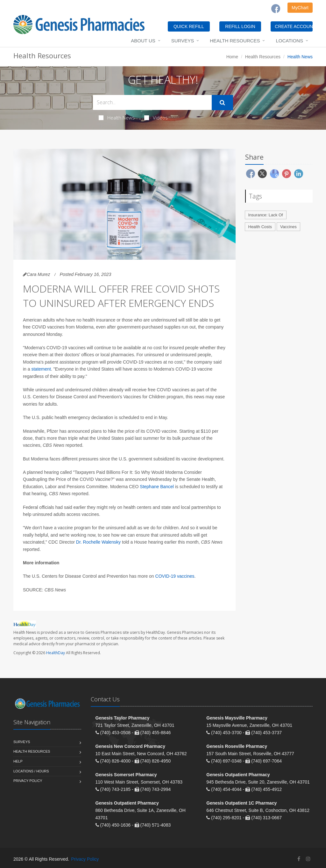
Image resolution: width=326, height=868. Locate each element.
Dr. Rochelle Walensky (98, 542)
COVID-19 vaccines (175, 576)
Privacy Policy (28, 781)
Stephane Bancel (157, 487)
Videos (156, 118)
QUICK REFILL (189, 26)
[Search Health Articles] (152, 102)
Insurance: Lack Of (266, 215)
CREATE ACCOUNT (294, 26)
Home (232, 57)
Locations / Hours (31, 771)
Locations (289, 41)
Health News (117, 118)
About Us (143, 41)
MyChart (300, 8)
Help (18, 761)
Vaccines (288, 227)
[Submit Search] (222, 103)
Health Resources (235, 41)
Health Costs (260, 227)
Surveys (183, 41)
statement (41, 369)
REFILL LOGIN (240, 26)
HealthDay (56, 653)
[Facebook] (276, 9)
